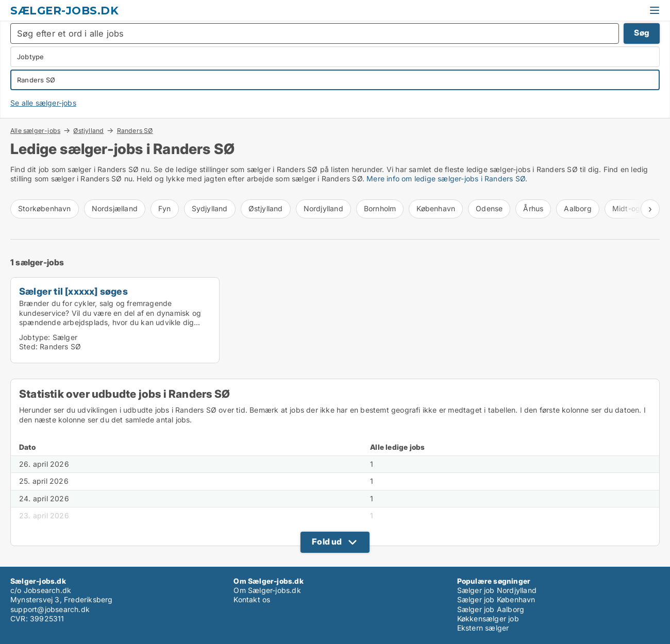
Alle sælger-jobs (35, 130)
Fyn (165, 208)
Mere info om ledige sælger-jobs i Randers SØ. (447, 179)
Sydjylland (210, 208)
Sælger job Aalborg (491, 609)
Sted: (28, 346)
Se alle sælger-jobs (43, 103)
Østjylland (88, 130)
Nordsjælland (115, 208)
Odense (489, 208)
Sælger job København (496, 599)
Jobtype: (35, 337)
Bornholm (380, 208)
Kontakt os (252, 599)
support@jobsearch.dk (50, 609)
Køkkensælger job (488, 618)
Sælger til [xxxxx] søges (73, 291)
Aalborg (577, 208)
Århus (533, 208)
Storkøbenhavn (45, 208)
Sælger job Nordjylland (497, 590)
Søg (642, 33)
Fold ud (327, 541)
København (436, 208)
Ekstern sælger (483, 628)
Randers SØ (135, 131)
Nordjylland (323, 208)
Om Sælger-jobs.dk (267, 590)
